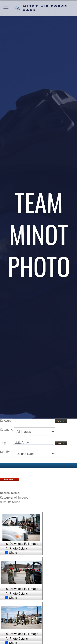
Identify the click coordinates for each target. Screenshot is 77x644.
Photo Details (19, 548)
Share (11, 553)
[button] (6, 8)
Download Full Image (24, 544)
